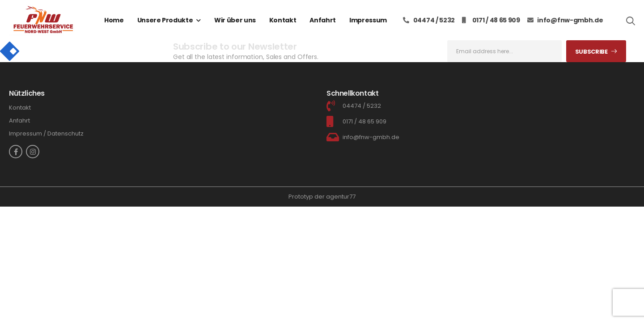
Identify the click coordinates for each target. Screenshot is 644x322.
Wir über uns (235, 20)
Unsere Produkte (165, 20)
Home (114, 20)
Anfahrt (323, 20)
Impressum (368, 20)
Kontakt (283, 20)
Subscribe (591, 52)
